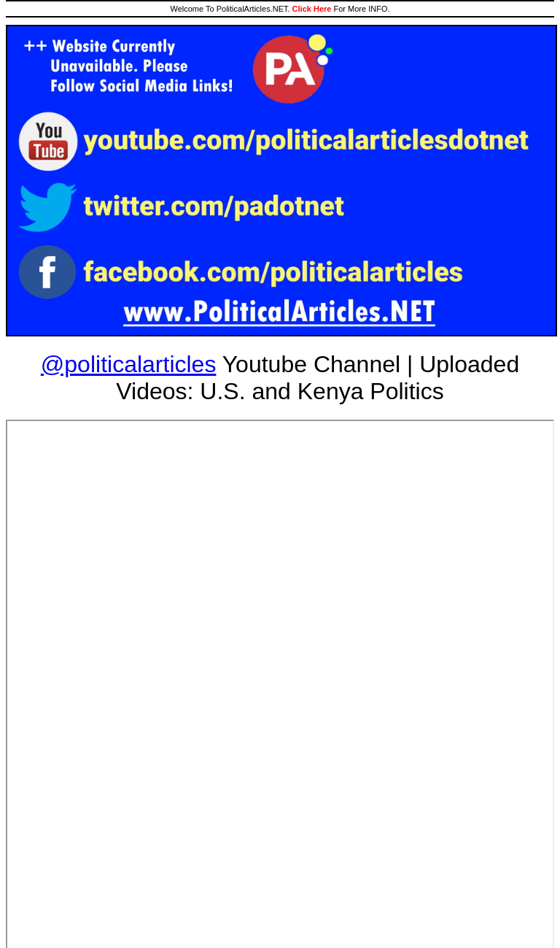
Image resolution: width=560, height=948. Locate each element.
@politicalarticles (129, 364)
